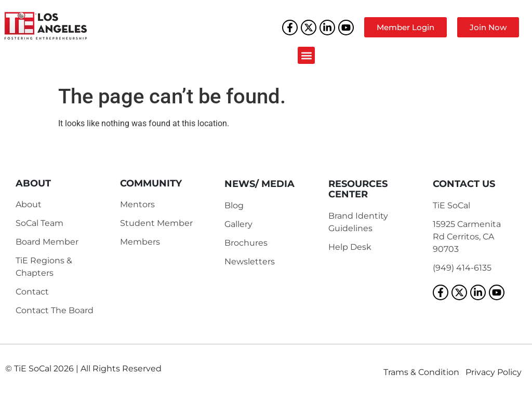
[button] (306, 55)
